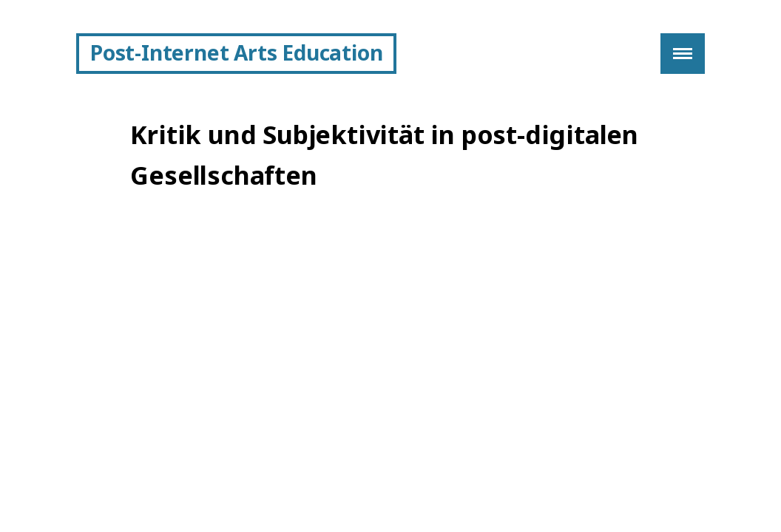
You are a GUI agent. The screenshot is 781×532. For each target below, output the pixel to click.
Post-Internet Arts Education (236, 52)
